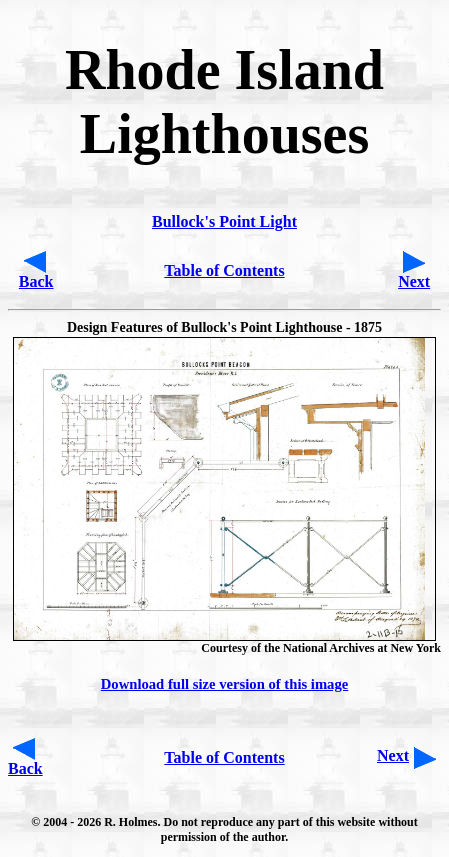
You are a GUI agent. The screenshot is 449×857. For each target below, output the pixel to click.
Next (414, 281)
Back (36, 281)
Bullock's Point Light (224, 221)
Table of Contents (224, 270)
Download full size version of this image (225, 684)
